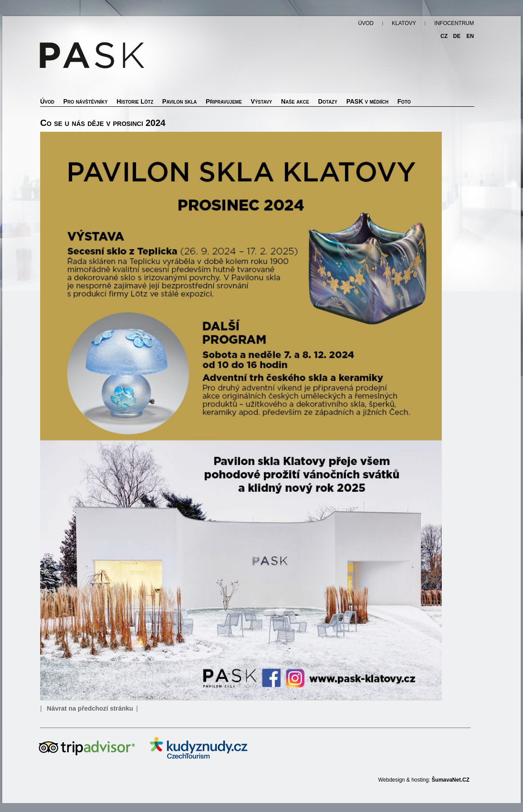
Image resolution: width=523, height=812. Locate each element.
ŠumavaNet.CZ (450, 780)
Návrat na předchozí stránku (90, 708)
